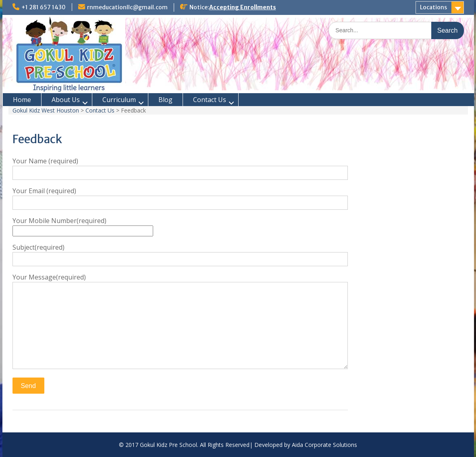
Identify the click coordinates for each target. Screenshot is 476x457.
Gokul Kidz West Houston (46, 110)
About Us (66, 100)
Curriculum (119, 100)
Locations (433, 7)
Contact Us (210, 100)
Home (22, 100)
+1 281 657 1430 (44, 7)
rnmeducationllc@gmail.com (127, 7)
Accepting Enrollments (243, 7)
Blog (165, 100)
